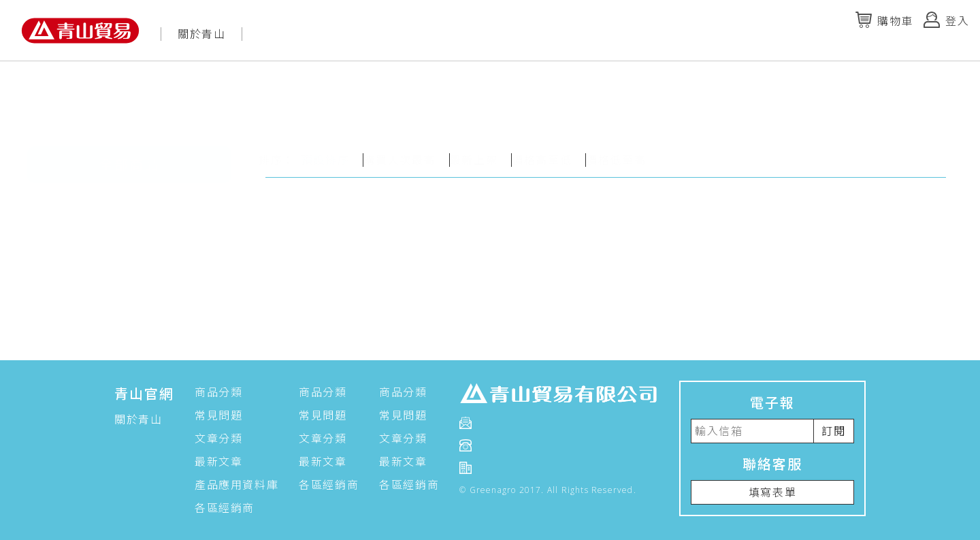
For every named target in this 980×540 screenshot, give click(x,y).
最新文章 (218, 462)
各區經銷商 (225, 508)
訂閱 (833, 431)
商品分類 (218, 392)
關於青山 (201, 34)
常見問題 (218, 415)
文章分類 (218, 439)
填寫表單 (772, 492)
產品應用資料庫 (236, 485)
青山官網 (144, 394)
